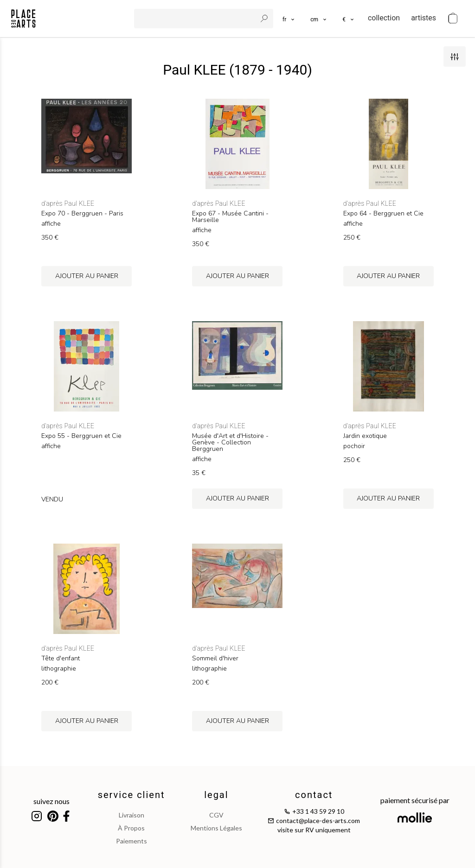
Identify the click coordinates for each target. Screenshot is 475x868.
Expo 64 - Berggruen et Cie (383, 214)
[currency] (349, 19)
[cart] (453, 19)
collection (384, 18)
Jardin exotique (365, 436)
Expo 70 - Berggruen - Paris (82, 214)
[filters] (455, 57)
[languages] (289, 19)
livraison (132, 815)
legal (216, 795)
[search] (196, 19)
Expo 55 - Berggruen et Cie (81, 436)
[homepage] (23, 19)
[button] (319, 19)
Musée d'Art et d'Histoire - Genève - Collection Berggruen (230, 443)
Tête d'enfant (61, 659)
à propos (131, 828)
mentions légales (216, 828)
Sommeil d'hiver (215, 659)
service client (132, 795)
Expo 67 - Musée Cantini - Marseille (230, 217)
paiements (132, 841)
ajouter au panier (87, 276)
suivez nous (51, 801)
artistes (424, 18)
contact (314, 795)
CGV (216, 815)
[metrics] (319, 19)
